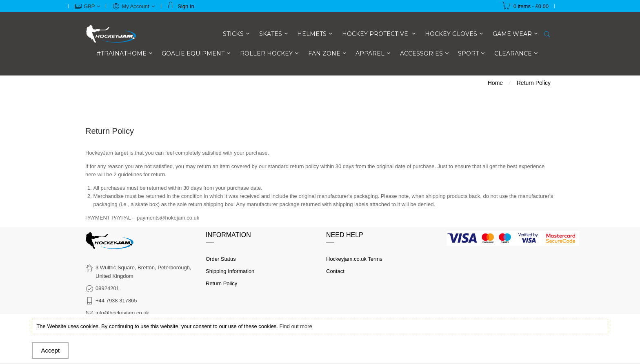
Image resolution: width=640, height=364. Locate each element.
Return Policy (221, 283)
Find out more (296, 326)
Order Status (221, 259)
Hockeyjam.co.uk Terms (354, 259)
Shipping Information (230, 271)
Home (495, 83)
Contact (335, 271)
